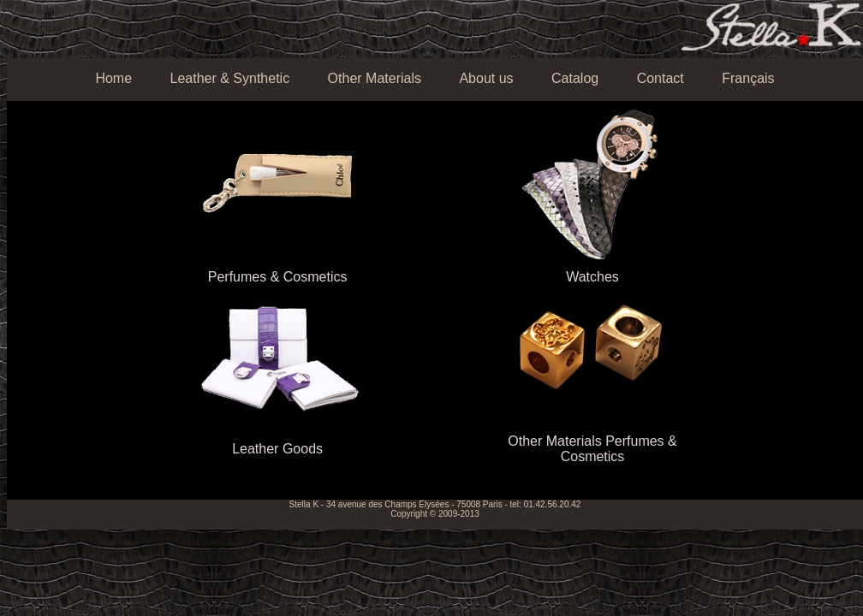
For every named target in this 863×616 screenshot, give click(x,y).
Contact (661, 78)
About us (486, 78)
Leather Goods (277, 449)
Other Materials (375, 78)
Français (748, 78)
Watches (592, 277)
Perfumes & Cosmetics (278, 277)
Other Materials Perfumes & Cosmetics (592, 449)
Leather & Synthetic (230, 78)
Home (113, 78)
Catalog (575, 78)
